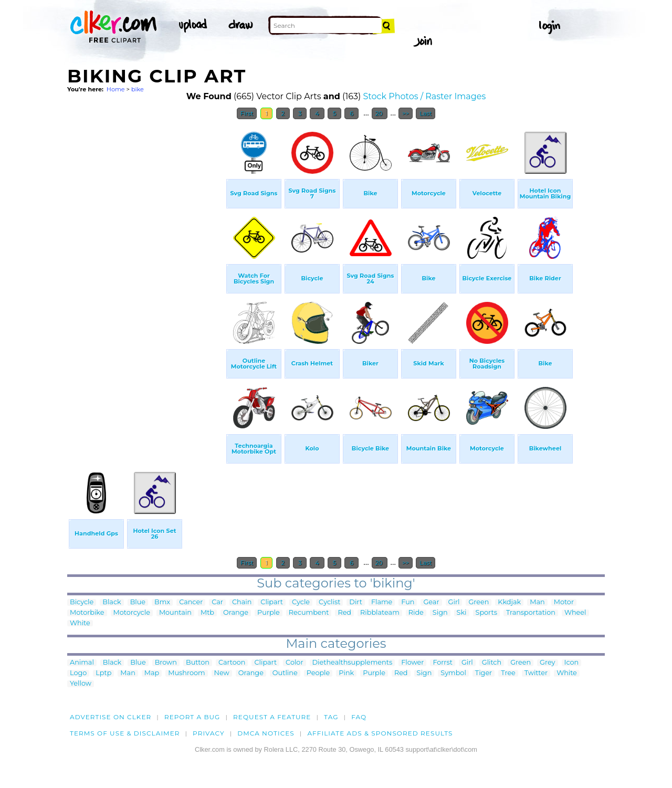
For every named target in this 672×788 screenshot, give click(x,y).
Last (426, 113)
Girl (454, 602)
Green (479, 602)
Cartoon (232, 663)
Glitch (492, 663)
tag (331, 717)
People (318, 673)
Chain (242, 602)
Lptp (103, 673)
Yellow (81, 684)
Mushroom (186, 673)
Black (112, 602)
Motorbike (87, 613)
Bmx (162, 602)
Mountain (175, 613)
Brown (166, 663)
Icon (572, 663)
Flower (412, 663)
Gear (431, 602)
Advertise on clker (111, 717)
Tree (508, 673)
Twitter (536, 673)
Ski (462, 613)
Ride (416, 613)
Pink (346, 673)
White (80, 623)
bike (138, 89)
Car (217, 602)
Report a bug (192, 717)
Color (294, 663)
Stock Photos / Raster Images (424, 96)
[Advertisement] (146, 282)
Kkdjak (509, 602)
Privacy (209, 733)
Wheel (575, 613)
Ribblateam (380, 613)
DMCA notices (266, 733)
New (222, 673)
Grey (547, 663)
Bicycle (82, 602)
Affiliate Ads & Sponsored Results (380, 733)
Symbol (453, 673)
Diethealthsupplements (353, 663)
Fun (408, 602)
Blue (138, 602)
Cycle (301, 602)
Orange (236, 613)
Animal (82, 663)
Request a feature (272, 717)
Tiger (484, 673)
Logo (78, 673)
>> (406, 113)
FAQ (359, 717)
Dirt (356, 602)
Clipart (272, 602)
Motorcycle (132, 613)
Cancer (191, 602)
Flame (382, 602)
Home (116, 89)
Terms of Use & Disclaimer (125, 733)
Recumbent (309, 613)
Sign (440, 613)
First (247, 113)
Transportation (531, 613)
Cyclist (329, 602)
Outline (285, 673)
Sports (486, 613)
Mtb (207, 613)
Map (152, 673)
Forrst (442, 663)
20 (380, 113)
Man (537, 602)
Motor (564, 602)
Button (198, 663)
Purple (269, 613)
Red (344, 613)
